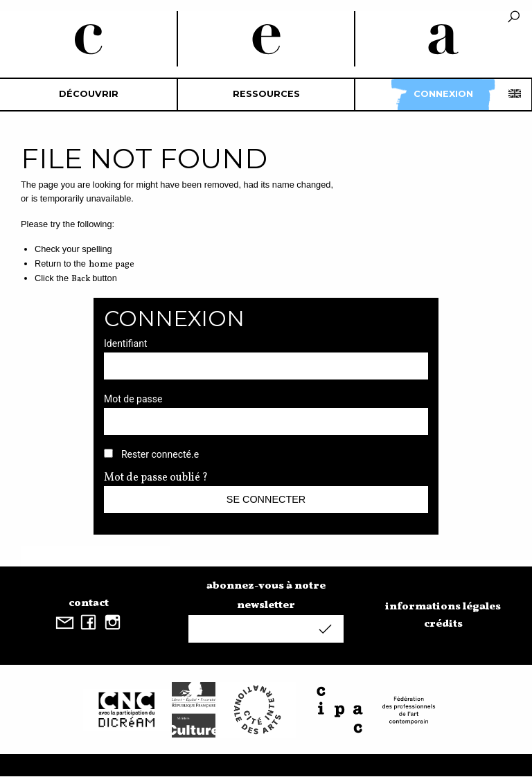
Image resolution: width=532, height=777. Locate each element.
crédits (443, 624)
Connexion (443, 94)
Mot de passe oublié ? (156, 478)
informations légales (443, 607)
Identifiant (126, 343)
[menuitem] (89, 95)
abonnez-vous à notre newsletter (266, 596)
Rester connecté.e (160, 454)
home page (112, 265)
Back (81, 279)
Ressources (266, 94)
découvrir (89, 94)
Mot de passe (133, 399)
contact (89, 603)
